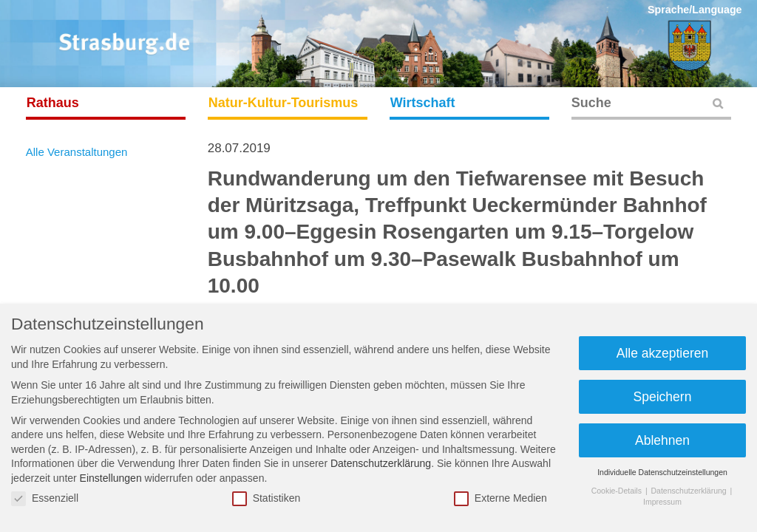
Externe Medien (500, 498)
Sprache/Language (695, 10)
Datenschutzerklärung (381, 463)
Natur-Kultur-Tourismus (284, 103)
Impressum (662, 502)
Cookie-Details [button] (618, 491)
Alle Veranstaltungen (77, 152)
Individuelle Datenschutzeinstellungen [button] (662, 472)
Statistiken (267, 498)
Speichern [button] (663, 397)
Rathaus (53, 103)
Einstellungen (111, 478)
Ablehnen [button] (662, 440)
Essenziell (45, 498)
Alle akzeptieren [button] (663, 353)
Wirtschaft (423, 103)
